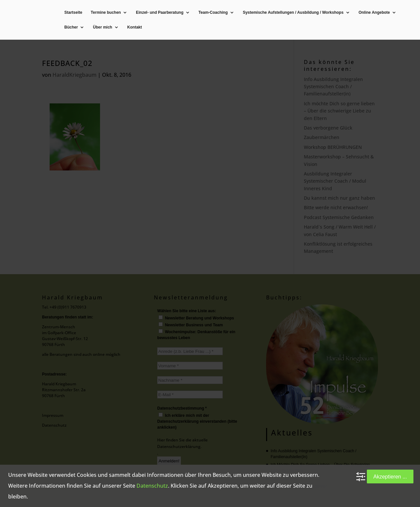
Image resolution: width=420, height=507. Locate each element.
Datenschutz (152, 486)
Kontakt (135, 27)
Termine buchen (106, 13)
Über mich (103, 27)
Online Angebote (374, 13)
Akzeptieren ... (390, 477)
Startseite (73, 13)
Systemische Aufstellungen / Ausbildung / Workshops (293, 13)
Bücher (71, 27)
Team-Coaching (213, 13)
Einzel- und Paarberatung (160, 13)
